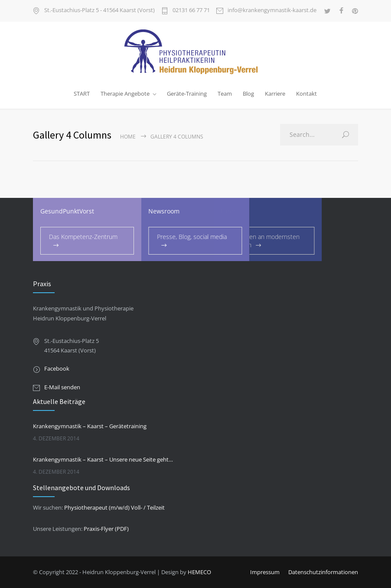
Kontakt (306, 94)
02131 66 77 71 (191, 11)
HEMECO (199, 572)
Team (225, 94)
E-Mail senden (62, 387)
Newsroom (143, 211)
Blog (248, 94)
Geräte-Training (187, 94)
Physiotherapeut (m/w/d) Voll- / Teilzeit (114, 507)
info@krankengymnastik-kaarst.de (272, 11)
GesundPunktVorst (67, 211)
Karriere (275, 94)
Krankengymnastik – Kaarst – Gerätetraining (90, 426)
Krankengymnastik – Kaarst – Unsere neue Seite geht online (103, 459)
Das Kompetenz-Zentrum (83, 237)
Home (128, 137)
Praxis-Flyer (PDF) (106, 529)
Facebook (57, 368)
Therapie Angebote (125, 94)
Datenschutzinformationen (323, 572)
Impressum (265, 572)
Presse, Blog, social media (171, 237)
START (82, 94)
